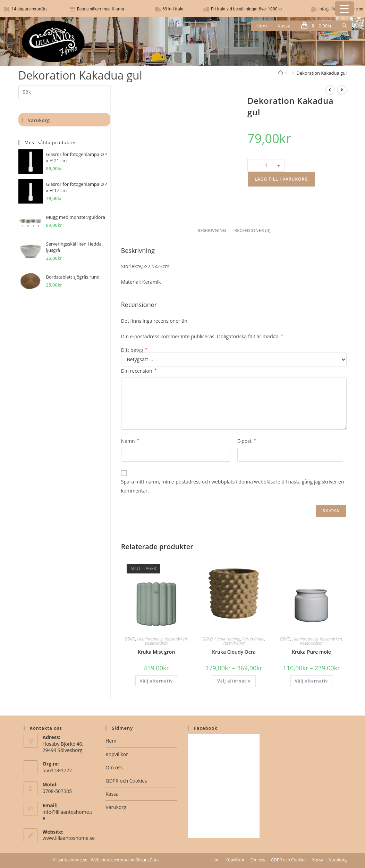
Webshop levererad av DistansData (125, 860)
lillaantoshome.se (70, 860)
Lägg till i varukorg (281, 179)
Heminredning (150, 639)
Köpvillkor (117, 754)
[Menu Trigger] (344, 9)
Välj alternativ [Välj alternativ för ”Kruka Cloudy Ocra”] (234, 681)
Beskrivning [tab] (212, 230)
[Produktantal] (266, 165)
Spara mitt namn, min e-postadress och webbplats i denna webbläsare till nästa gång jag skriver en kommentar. (233, 486)
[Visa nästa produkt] (342, 90)
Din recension (139, 371)
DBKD (130, 639)
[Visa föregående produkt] (330, 90)
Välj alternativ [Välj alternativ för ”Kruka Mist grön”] (156, 681)
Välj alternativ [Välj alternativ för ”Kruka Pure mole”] (311, 681)
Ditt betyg (134, 350)
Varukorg (116, 807)
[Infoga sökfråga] (64, 92)
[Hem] (281, 73)
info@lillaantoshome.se (68, 815)
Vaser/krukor (156, 643)
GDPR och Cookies (126, 781)
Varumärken (176, 639)
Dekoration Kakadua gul (321, 73)
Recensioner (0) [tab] (252, 230)
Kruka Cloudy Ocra (234, 652)
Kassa (112, 794)
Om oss (114, 767)
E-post (247, 441)
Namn (130, 441)
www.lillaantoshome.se (69, 838)
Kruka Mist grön (156, 652)
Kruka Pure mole (311, 652)
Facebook (206, 728)
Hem (111, 741)
